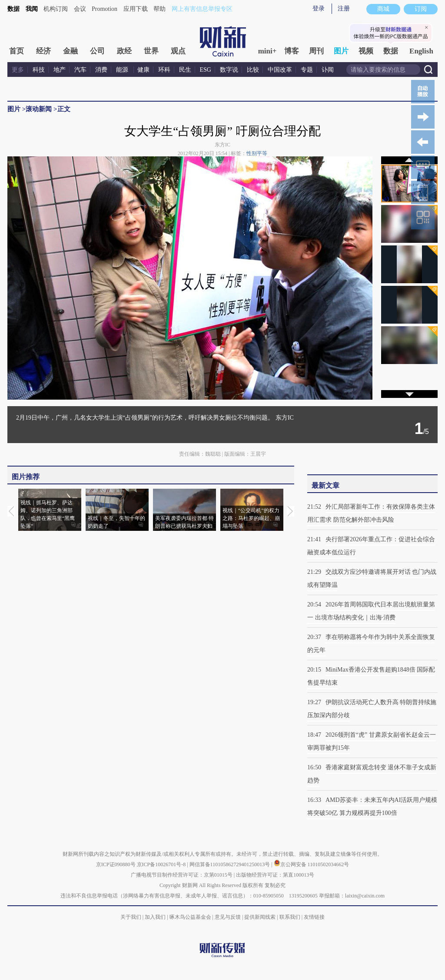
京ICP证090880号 (116, 864)
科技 (39, 70)
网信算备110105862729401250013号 (231, 864)
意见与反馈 (228, 917)
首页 (17, 51)
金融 (70, 51)
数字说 (229, 70)
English (421, 51)
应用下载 (136, 9)
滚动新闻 (39, 109)
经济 (43, 51)
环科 (164, 70)
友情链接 (314, 917)
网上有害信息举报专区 (202, 9)
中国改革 (280, 70)
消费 (101, 70)
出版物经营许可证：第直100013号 (275, 875)
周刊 (316, 51)
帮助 (159, 9)
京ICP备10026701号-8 (162, 864)
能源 (123, 70)
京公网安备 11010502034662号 (312, 864)
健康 (143, 70)
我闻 (32, 9)
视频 (366, 51)
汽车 (80, 70)
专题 (307, 70)
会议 (80, 9)
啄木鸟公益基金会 (191, 917)
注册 (344, 8)
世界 (151, 51)
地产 (60, 70)
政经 (124, 51)
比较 (253, 70)
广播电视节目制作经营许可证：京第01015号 (182, 875)
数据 (13, 9)
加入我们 (155, 917)
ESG (206, 70)
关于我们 (131, 917)
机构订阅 (56, 9)
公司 (97, 51)
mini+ (267, 51)
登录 (319, 8)
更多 (18, 70)
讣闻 (328, 70)
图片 (341, 51)
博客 (292, 51)
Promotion (105, 9)
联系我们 (290, 917)
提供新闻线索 (260, 917)
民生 (185, 70)
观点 (178, 51)
